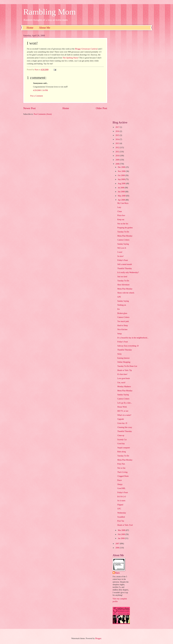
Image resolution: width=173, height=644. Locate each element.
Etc (119, 309)
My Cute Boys (123, 203)
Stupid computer (124, 448)
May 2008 (122, 196)
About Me (45, 28)
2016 (118, 131)
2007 (118, 544)
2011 (118, 152)
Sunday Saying (123, 244)
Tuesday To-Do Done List (127, 366)
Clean (120, 211)
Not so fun (121, 468)
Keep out (121, 220)
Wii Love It (122, 248)
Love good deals (124, 378)
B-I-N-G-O (122, 497)
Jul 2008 (121, 188)
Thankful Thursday (125, 268)
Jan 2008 (121, 538)
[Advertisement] (131, 76)
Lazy (119, 207)
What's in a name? (124, 415)
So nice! (121, 256)
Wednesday (122, 513)
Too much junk (123, 321)
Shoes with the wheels (126, 293)
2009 (118, 160)
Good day (121, 444)
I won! (120, 252)
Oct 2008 (121, 175)
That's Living (122, 472)
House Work (122, 407)
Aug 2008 (122, 184)
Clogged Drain (123, 476)
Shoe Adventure (123, 285)
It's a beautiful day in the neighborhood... (133, 338)
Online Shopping (124, 362)
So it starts (121, 501)
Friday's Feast (123, 260)
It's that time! (122, 374)
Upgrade (121, 419)
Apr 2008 (122, 200)
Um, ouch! (121, 383)
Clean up (121, 435)
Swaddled (121, 517)
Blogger (98, 638)
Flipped (120, 505)
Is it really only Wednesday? (128, 272)
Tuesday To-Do (123, 232)
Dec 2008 (122, 167)
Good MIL (121, 488)
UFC (119, 509)
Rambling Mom (50, 12)
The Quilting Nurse (70, 58)
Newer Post (30, 108)
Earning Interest (123, 358)
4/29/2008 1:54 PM (40, 90)
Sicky (119, 354)
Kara (118, 573)
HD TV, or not (123, 411)
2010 (118, 156)
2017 (118, 127)
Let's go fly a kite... (125, 403)
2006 (118, 548)
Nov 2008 (122, 171)
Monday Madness (124, 387)
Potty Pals (121, 464)
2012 (118, 148)
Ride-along (122, 452)
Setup (119, 334)
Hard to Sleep (123, 326)
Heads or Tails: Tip (125, 370)
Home (30, 28)
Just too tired (122, 277)
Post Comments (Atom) (43, 114)
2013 (118, 143)
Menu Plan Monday (125, 236)
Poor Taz (121, 521)
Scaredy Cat (122, 440)
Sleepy (120, 484)
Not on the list (123, 224)
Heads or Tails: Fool (125, 525)
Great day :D (122, 423)
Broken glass (122, 313)
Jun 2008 (121, 192)
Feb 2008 (122, 534)
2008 (118, 164)
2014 (118, 139)
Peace (120, 480)
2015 (118, 135)
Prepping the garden (125, 228)
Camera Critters (123, 240)
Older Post (101, 108)
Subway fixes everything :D (128, 346)
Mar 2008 (122, 530)
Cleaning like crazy (125, 427)
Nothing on (122, 305)
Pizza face (121, 215)
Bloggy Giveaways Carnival (86, 49)
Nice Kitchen (122, 329)
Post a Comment (37, 96)
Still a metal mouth (125, 264)
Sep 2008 (122, 179)
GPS (119, 297)
